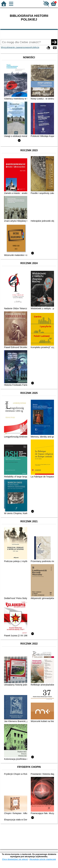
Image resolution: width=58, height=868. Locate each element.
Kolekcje (35, 47)
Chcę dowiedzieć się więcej (15, 859)
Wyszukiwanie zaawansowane (16, 47)
